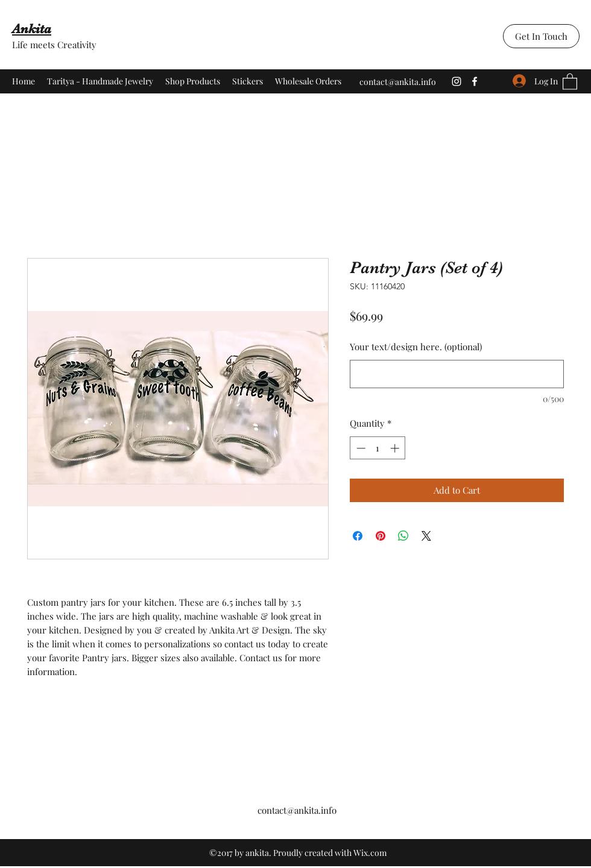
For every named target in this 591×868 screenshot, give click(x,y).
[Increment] (396, 448)
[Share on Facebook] (358, 536)
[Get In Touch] (541, 36)
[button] (570, 81)
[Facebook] (475, 81)
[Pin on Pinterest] (381, 536)
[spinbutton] (378, 448)
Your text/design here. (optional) (416, 347)
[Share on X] (426, 536)
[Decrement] (360, 448)
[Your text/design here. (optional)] (457, 374)
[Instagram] (457, 81)
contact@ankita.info (398, 82)
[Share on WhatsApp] (403, 536)
